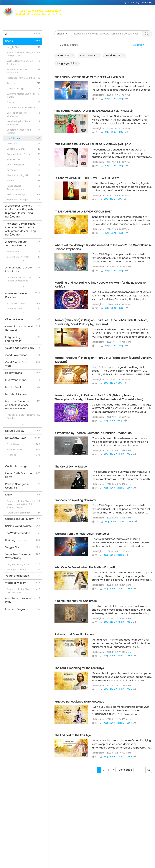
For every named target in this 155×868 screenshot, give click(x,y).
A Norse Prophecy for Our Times (76, 601)
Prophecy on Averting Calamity (75, 500)
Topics (64, 22)
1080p (120, 98)
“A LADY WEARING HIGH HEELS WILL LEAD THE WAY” (87, 178)
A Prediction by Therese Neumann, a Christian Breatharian (93, 433)
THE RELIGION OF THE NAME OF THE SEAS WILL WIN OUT (89, 77)
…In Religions (98, 95)
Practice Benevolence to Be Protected (79, 702)
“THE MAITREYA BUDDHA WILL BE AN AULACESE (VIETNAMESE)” (94, 111)
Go (149, 770)
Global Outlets (118, 18)
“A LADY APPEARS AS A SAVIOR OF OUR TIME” (83, 212)
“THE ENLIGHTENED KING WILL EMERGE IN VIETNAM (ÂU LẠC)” (93, 144)
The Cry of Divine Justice (71, 467)
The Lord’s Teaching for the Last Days (79, 668)
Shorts (87, 22)
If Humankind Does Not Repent (74, 634)
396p (107, 98)
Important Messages (106, 22)
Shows (75, 22)
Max (50, 18)
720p (114, 98)
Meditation (99, 18)
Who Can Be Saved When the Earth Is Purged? (85, 567)
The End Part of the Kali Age (73, 735)
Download (129, 22)
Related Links (138, 18)
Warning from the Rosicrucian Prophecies (82, 534)
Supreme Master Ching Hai (73, 18)
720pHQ (120, 454)
